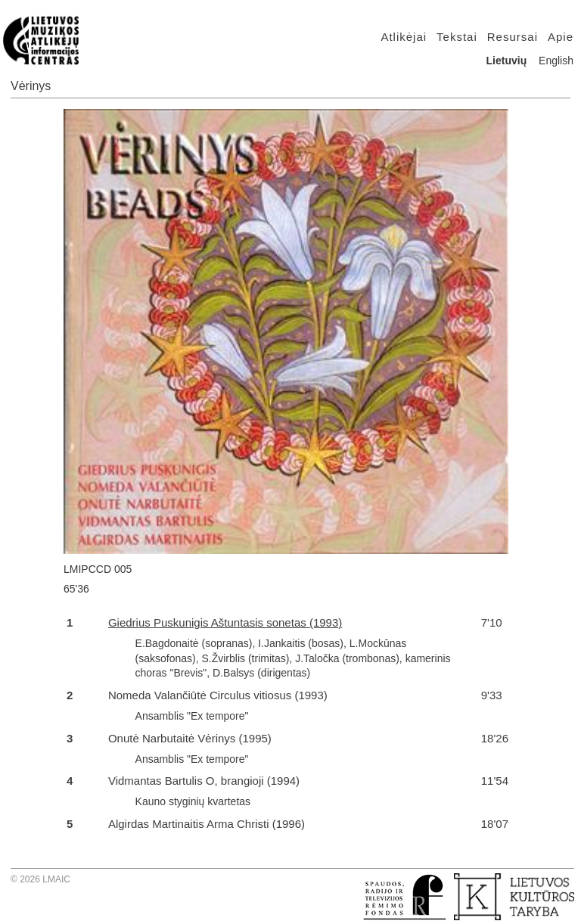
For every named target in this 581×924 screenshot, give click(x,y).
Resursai (513, 37)
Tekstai (457, 37)
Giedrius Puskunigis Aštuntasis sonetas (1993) (225, 622)
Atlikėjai (404, 37)
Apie (561, 37)
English (556, 61)
